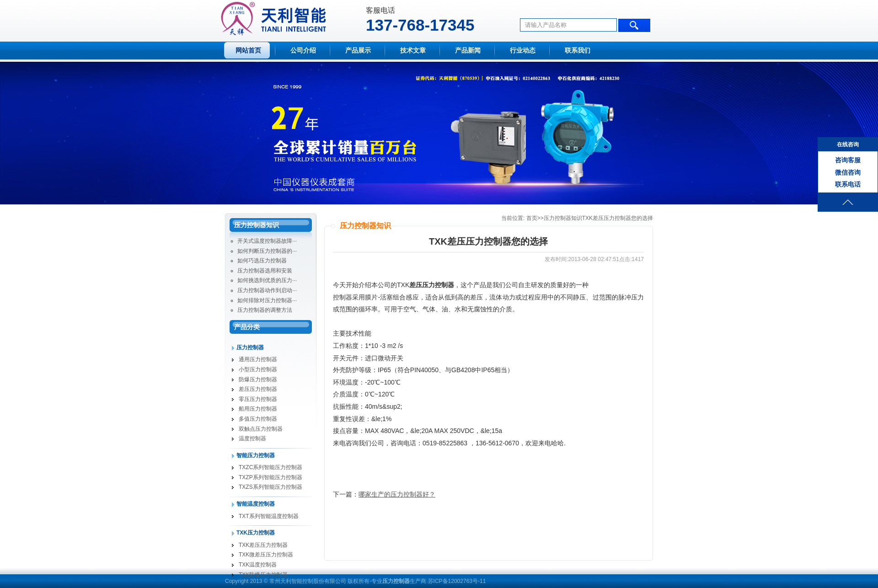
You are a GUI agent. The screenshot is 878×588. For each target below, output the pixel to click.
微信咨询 (848, 172)
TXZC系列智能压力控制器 (270, 467)
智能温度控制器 (256, 504)
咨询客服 (848, 160)
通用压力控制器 (258, 359)
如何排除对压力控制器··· (267, 300)
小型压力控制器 (258, 369)
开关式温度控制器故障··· (267, 241)
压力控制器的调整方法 (265, 310)
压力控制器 (250, 347)
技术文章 (413, 51)
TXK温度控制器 (258, 565)
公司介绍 (303, 51)
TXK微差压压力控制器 (266, 555)
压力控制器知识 (563, 218)
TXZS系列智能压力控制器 (270, 487)
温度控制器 (252, 438)
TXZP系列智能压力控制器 (270, 477)
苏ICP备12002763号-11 (457, 581)
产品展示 (358, 51)
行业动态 (523, 51)
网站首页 (248, 51)
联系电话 (848, 184)
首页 (532, 218)
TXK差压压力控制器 (263, 545)
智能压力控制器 (256, 455)
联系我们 (578, 51)
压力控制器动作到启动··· (267, 290)
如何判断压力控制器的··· (267, 251)
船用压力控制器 (258, 409)
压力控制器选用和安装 (265, 271)
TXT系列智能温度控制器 (269, 516)
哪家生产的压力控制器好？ (397, 494)
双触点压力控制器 (261, 429)
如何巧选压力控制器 (262, 261)
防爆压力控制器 (258, 380)
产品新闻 (468, 51)
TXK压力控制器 (256, 533)
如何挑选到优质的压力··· (267, 280)
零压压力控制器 (258, 399)
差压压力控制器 (258, 389)
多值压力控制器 (258, 419)
